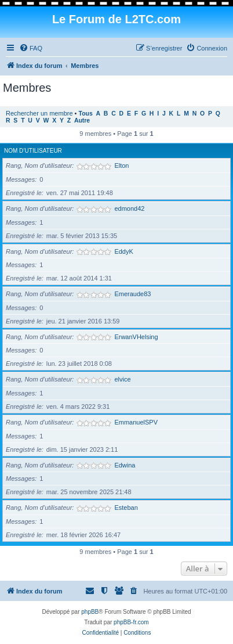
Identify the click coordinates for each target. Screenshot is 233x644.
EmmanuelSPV (136, 422)
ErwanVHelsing (136, 337)
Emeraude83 (132, 294)
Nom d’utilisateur (33, 151)
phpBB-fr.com (131, 622)
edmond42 (129, 208)
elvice (122, 379)
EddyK (123, 251)
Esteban (126, 508)
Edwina (125, 465)
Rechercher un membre (39, 113)
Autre (82, 120)
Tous (86, 114)
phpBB (90, 612)
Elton (121, 166)
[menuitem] (31, 48)
